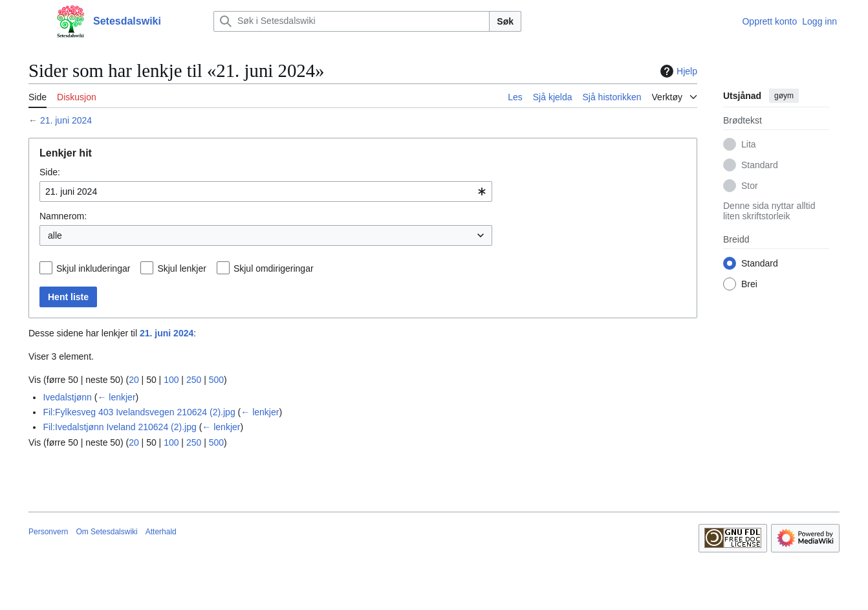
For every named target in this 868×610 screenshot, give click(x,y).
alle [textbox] (55, 235)
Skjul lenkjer (181, 268)
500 (216, 380)
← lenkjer (116, 397)
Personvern (48, 532)
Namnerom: (63, 216)
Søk (505, 21)
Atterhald (161, 532)
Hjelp (677, 71)
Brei (749, 284)
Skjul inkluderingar (93, 268)
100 (171, 380)
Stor (750, 186)
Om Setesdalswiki (106, 532)
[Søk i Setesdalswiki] (352, 21)
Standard (760, 165)
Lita (749, 144)
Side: (50, 172)
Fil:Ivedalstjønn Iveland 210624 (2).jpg (119, 427)
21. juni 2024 (66, 120)
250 (194, 380)
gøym (784, 96)
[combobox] (266, 191)
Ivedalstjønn (67, 397)
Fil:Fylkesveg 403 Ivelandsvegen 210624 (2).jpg (139, 412)
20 (134, 380)
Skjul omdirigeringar (274, 268)
